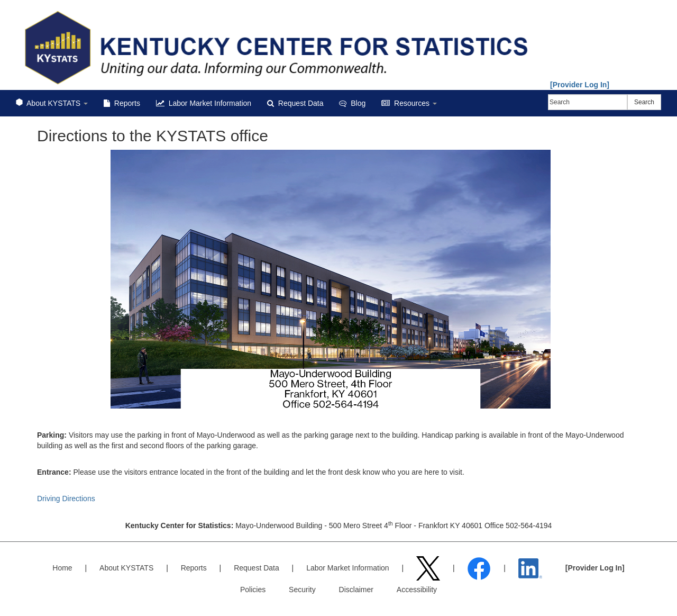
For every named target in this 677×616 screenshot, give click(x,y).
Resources (409, 103)
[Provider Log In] (580, 85)
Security (302, 590)
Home (62, 568)
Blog (352, 103)
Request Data (295, 103)
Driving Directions (66, 499)
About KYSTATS (52, 103)
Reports (122, 103)
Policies (253, 590)
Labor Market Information (204, 103)
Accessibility (417, 590)
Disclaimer (356, 590)
